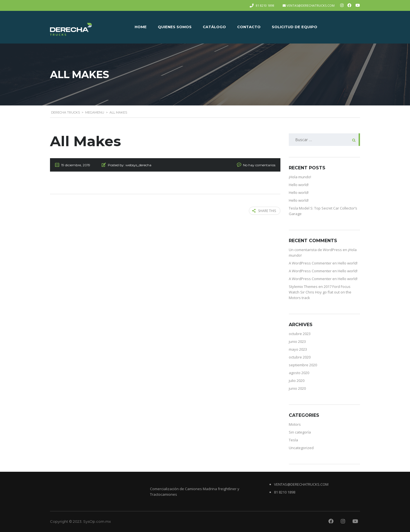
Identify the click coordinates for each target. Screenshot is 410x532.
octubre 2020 (300, 357)
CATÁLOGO (214, 27)
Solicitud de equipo (295, 27)
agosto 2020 (299, 373)
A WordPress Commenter (310, 263)
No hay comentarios (259, 165)
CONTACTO (249, 27)
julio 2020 (297, 381)
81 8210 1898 (265, 5)
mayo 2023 (298, 349)
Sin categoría (300, 432)
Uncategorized (301, 448)
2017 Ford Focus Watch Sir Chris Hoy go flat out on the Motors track (320, 292)
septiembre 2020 (303, 365)
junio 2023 (297, 341)
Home (141, 27)
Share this (264, 211)
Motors (295, 424)
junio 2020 (297, 388)
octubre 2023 (300, 334)
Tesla (293, 440)
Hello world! (299, 185)
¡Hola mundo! (300, 177)
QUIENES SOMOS (175, 27)
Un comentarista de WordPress (315, 250)
